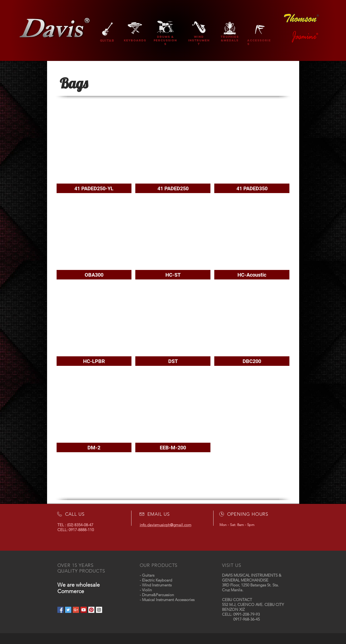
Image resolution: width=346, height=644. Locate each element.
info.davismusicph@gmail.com (166, 525)
